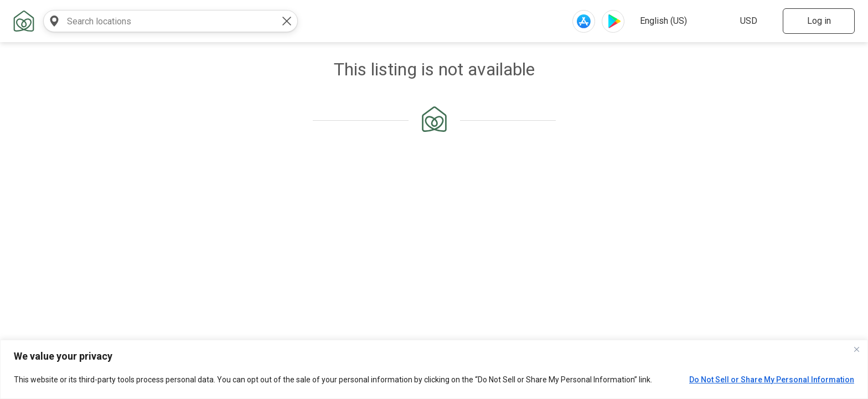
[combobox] (159, 21)
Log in (819, 21)
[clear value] (287, 21)
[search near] (54, 21)
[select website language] (679, 21)
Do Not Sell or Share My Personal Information (772, 380)
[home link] (24, 21)
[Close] (856, 349)
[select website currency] (754, 21)
